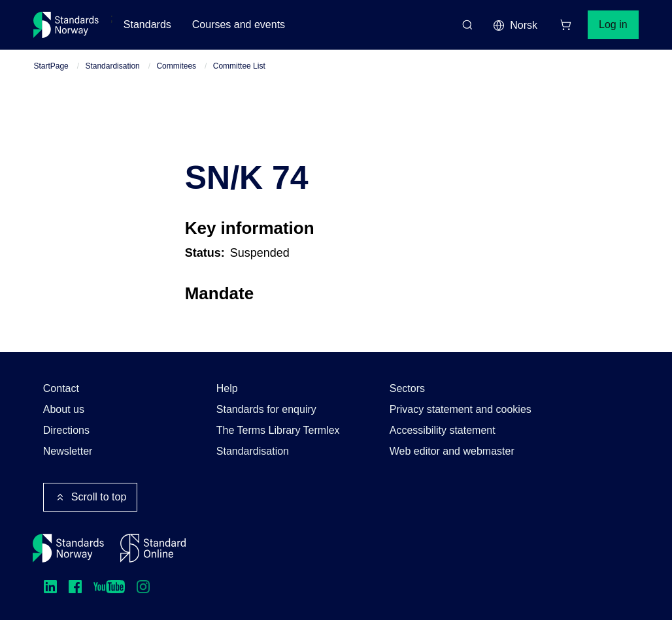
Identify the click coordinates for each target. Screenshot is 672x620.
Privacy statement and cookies (461, 409)
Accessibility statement (443, 430)
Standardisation (112, 66)
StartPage (51, 66)
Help (227, 388)
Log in (613, 24)
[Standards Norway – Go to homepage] (66, 25)
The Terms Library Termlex (278, 430)
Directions (66, 430)
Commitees (176, 66)
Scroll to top (90, 497)
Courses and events (239, 24)
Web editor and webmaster (452, 451)
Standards (147, 24)
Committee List (239, 66)
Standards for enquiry (266, 409)
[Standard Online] (153, 548)
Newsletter (68, 451)
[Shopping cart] (565, 25)
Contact (61, 388)
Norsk (515, 25)
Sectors (407, 388)
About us (64, 409)
